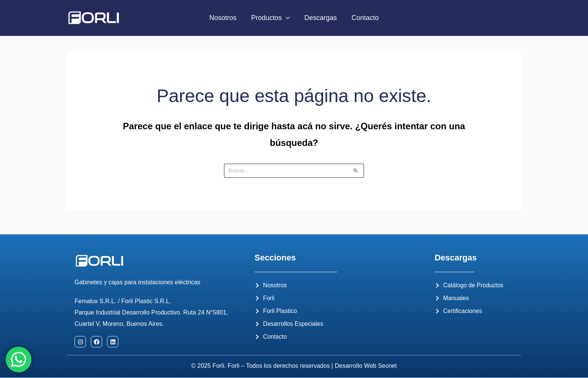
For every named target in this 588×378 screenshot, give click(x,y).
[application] (286, 18)
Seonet (388, 366)
